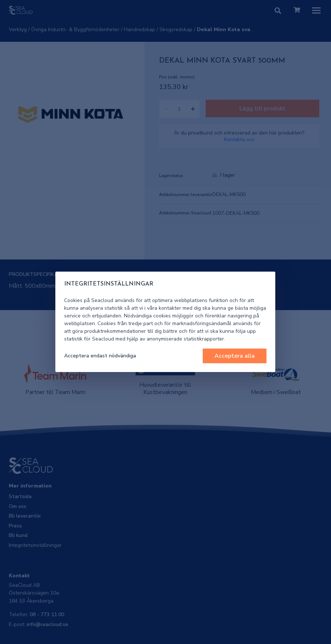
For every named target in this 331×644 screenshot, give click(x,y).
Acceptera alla (235, 356)
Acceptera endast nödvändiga (100, 356)
